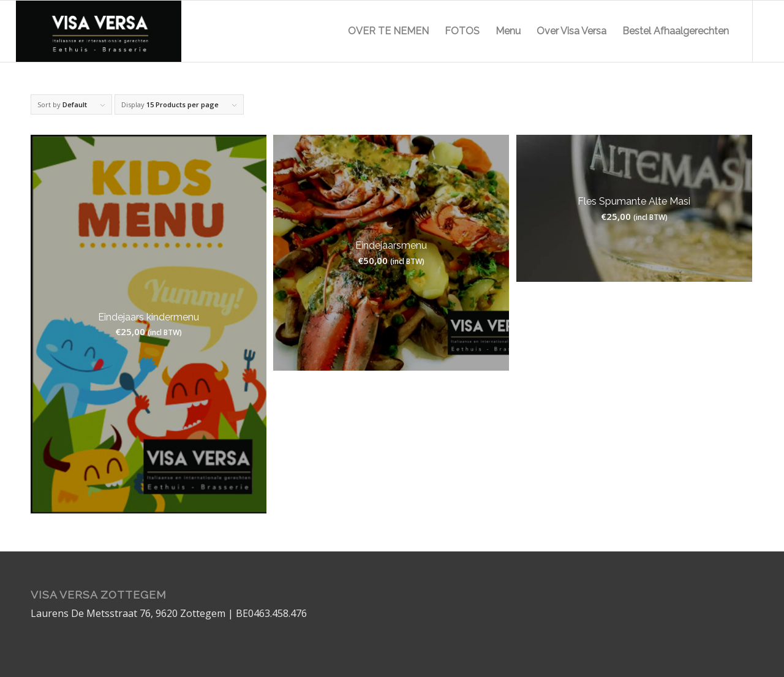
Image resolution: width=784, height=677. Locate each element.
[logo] (99, 31)
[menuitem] (388, 31)
